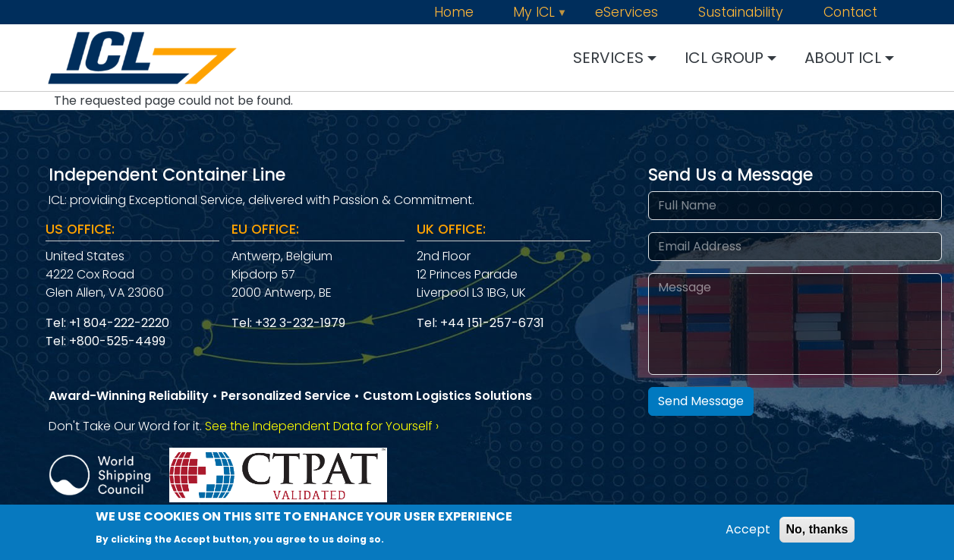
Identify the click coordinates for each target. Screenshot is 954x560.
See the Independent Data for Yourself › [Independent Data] (322, 426)
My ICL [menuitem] (542, 13)
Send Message (701, 401)
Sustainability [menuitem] (741, 13)
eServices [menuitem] (627, 13)
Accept (748, 532)
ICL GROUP (724, 58)
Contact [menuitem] (850, 13)
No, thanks (817, 532)
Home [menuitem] (454, 13)
